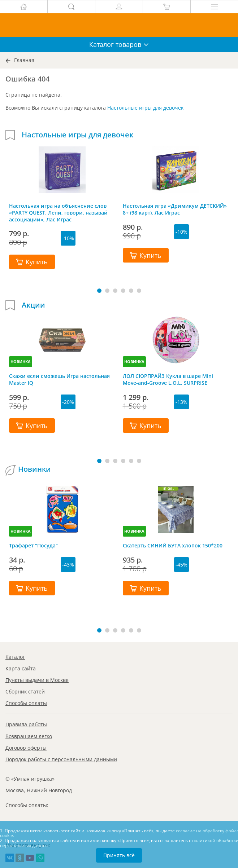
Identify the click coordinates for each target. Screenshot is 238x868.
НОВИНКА (21, 362)
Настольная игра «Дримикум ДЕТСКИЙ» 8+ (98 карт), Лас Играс (175, 209)
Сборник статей (25, 691)
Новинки (34, 469)
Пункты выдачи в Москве (37, 680)
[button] (99, 291)
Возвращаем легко (29, 736)
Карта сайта (21, 668)
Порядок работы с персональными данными (61, 759)
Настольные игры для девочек (145, 108)
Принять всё (119, 855)
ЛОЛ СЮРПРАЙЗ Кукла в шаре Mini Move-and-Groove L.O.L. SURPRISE (168, 379)
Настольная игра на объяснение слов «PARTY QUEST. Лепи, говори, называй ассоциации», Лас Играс (58, 212)
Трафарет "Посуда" (33, 545)
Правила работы (26, 724)
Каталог (15, 657)
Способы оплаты (26, 703)
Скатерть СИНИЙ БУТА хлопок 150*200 (173, 545)
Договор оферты (26, 748)
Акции (33, 305)
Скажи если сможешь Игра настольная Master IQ (59, 379)
